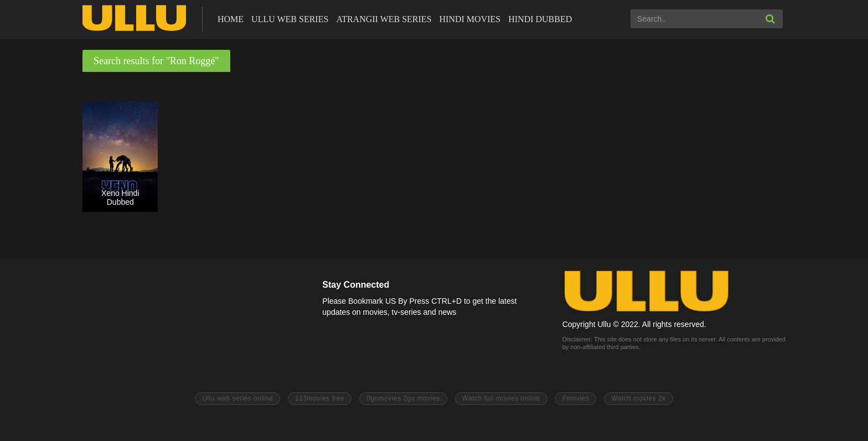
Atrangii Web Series (384, 19)
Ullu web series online (237, 398)
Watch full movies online (501, 398)
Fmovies (575, 398)
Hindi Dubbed (540, 19)
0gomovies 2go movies (403, 398)
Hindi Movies (470, 19)
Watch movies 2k (638, 398)
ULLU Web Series (290, 19)
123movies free (320, 398)
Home (231, 19)
